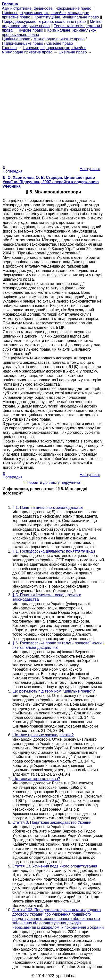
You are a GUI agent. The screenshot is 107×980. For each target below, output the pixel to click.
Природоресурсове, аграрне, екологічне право (44, 22)
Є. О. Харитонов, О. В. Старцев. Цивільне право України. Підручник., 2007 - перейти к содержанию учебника (51, 182)
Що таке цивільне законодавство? (43, 735)
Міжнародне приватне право (59, 39)
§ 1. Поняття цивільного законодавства (48, 507)
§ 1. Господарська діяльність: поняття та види (54, 551)
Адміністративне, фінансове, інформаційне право (47, 8)
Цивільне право (16, 39)
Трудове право (30, 30)
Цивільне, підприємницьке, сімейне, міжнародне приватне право (45, 50)
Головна (9, 48)
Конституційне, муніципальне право (67, 17)
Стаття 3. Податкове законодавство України (52, 822)
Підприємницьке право (23, 43)
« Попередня (13, 169)
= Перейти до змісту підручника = (53, 482)
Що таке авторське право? (36, 779)
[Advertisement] (53, 108)
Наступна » (90, 169)
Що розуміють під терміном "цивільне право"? (54, 691)
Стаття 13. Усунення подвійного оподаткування (55, 866)
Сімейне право (60, 43)
